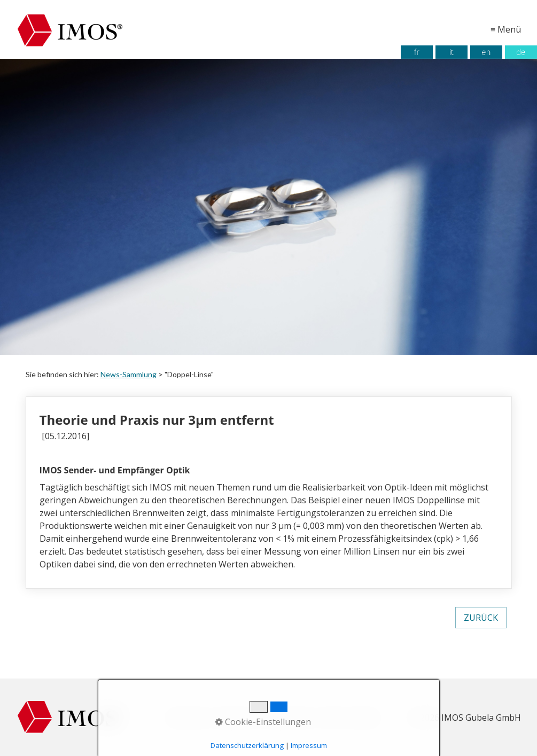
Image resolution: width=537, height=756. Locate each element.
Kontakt (362, 718)
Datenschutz (290, 718)
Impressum (236, 718)
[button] (481, 618)
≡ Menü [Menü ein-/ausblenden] (506, 29)
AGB (331, 718)
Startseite (187, 718)
